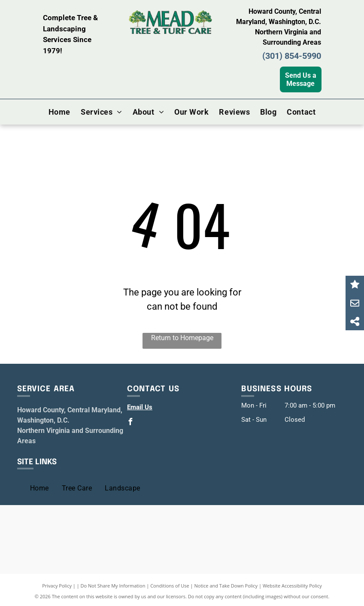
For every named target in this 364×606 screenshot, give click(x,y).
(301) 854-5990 (292, 56)
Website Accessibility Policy (292, 586)
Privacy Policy (57, 586)
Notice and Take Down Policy (226, 586)
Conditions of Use (170, 586)
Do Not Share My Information (113, 586)
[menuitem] (59, 112)
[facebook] (130, 423)
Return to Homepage (182, 338)
